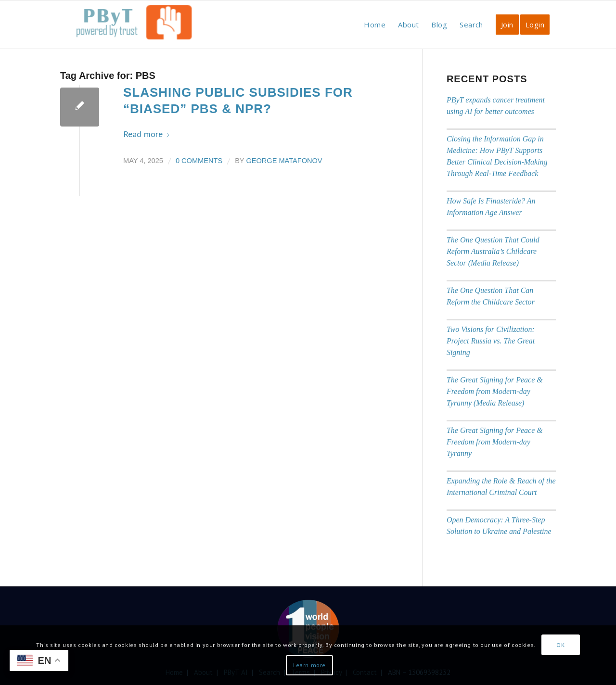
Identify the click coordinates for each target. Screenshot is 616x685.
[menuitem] (375, 25)
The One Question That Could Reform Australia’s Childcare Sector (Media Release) (493, 251)
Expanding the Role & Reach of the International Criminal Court (501, 487)
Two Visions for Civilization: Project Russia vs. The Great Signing (491, 341)
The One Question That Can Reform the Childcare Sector (491, 296)
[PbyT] (132, 29)
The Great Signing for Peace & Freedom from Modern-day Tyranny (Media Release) (495, 391)
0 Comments (199, 161)
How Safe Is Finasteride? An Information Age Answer (491, 207)
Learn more (309, 665)
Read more (147, 134)
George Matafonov (284, 161)
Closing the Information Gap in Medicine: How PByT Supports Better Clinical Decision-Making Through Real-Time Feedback (497, 156)
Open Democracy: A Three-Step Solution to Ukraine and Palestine (499, 526)
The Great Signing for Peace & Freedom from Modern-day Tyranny (495, 442)
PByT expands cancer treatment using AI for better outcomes (496, 106)
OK (560, 645)
